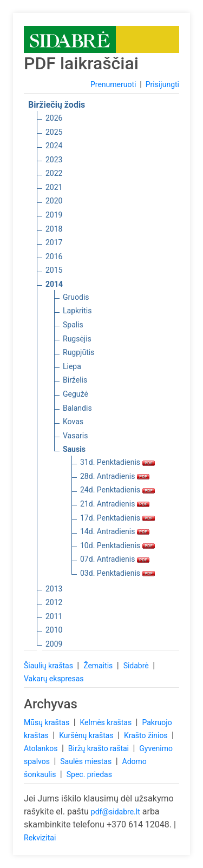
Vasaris (75, 436)
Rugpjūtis (78, 352)
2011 (54, 616)
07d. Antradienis (115, 559)
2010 (54, 630)
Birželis (75, 380)
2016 (54, 257)
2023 (54, 160)
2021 (54, 187)
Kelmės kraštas (106, 722)
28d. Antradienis (115, 476)
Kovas (73, 422)
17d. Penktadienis (117, 518)
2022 (54, 173)
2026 (54, 118)
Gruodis (76, 297)
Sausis (74, 449)
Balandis (77, 408)
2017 (54, 242)
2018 (54, 229)
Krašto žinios (147, 735)
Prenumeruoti (113, 84)
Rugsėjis (77, 339)
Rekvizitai (40, 838)
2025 (54, 132)
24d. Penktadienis (117, 490)
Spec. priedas (89, 774)
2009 (54, 644)
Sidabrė (137, 666)
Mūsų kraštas (48, 722)
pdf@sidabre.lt (116, 812)
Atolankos (42, 748)
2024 (54, 146)
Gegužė (76, 394)
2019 (54, 215)
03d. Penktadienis (117, 573)
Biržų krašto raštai (100, 748)
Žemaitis (99, 666)
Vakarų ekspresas (54, 679)
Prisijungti (162, 84)
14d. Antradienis (115, 531)
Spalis (73, 325)
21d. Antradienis (115, 504)
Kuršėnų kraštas (87, 735)
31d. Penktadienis (117, 462)
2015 (54, 270)
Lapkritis (77, 311)
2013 (54, 589)
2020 (54, 201)
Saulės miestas (87, 761)
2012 (54, 602)
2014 (54, 284)
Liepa (72, 366)
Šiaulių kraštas (49, 666)
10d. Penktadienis (117, 545)
